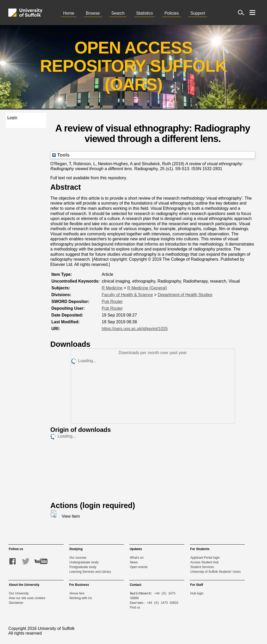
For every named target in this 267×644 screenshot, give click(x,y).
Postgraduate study (83, 567)
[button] (53, 514)
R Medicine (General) (147, 288)
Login (12, 117)
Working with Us (81, 598)
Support (198, 13)
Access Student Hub (205, 562)
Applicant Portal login (205, 558)
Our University (19, 593)
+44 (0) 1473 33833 (163, 603)
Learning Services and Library (90, 572)
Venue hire (77, 593)
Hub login (197, 593)
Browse (93, 13)
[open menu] (252, 13)
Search (118, 13)
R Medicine (112, 288)
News (134, 562)
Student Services (202, 567)
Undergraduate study (84, 562)
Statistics (144, 13)
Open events (139, 567)
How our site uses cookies (27, 598)
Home (69, 13)
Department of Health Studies (185, 295)
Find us (135, 607)
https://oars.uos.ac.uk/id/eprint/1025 (135, 329)
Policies (172, 13)
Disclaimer (16, 603)
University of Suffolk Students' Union (216, 572)
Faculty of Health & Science (127, 295)
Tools (61, 155)
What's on (137, 558)
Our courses (78, 558)
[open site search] (241, 13)
